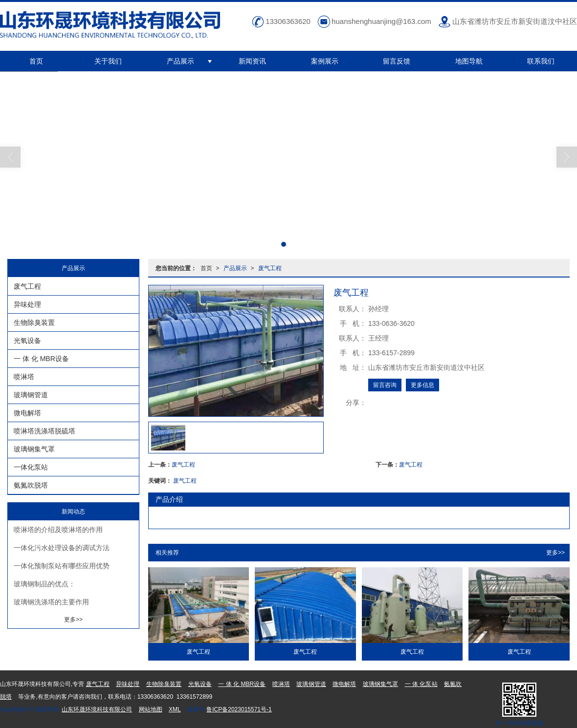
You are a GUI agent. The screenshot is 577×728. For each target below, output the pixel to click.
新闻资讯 (252, 61)
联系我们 (541, 61)
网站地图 (151, 709)
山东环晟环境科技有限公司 (97, 709)
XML (175, 709)
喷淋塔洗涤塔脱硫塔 (44, 431)
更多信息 (422, 385)
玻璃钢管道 (31, 395)
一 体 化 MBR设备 (41, 359)
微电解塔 (27, 413)
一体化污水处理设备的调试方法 (62, 548)
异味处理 (27, 304)
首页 (36, 61)
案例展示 (325, 61)
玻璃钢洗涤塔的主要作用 (51, 602)
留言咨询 (385, 385)
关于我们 (108, 61)
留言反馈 (397, 61)
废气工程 (270, 268)
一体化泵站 (31, 467)
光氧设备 (27, 341)
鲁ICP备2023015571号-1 (239, 709)
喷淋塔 (24, 377)
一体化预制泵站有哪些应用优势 (62, 566)
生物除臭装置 (34, 322)
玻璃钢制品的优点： (44, 584)
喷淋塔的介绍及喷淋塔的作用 (58, 530)
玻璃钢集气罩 (34, 449)
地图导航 (469, 61)
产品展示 (180, 61)
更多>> (555, 553)
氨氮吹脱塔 (31, 485)
